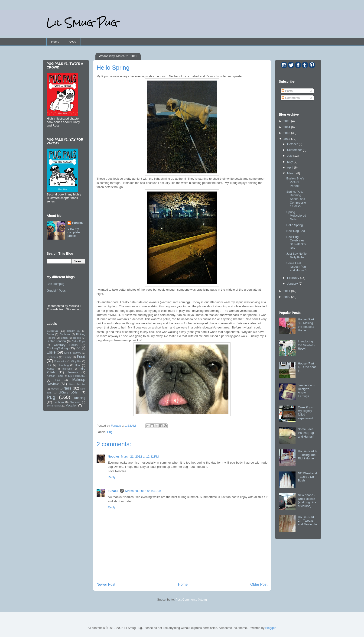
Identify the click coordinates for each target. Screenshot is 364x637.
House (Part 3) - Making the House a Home (306, 325)
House (51, 369)
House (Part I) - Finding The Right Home (307, 455)
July (290, 156)
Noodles (114, 457)
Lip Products (77, 376)
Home (55, 42)
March (292, 173)
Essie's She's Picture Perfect (295, 182)
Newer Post (106, 584)
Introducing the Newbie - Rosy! (306, 345)
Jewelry (73, 372)
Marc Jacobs (77, 384)
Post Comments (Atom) (191, 600)
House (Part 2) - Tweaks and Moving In (307, 521)
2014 (287, 127)
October (293, 144)
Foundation (60, 361)
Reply (112, 477)
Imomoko (67, 369)
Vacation (72, 405)
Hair (49, 365)
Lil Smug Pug (82, 23)
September (295, 150)
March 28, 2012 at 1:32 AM (143, 491)
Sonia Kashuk (54, 406)
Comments (291, 98)
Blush (64, 338)
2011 (287, 291)
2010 (287, 297)
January (293, 284)
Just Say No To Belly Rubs (296, 255)
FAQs (72, 42)
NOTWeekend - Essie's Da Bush (307, 477)
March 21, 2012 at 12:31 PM (140, 457)
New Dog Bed (296, 231)
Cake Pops (78, 341)
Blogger (270, 628)
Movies (55, 389)
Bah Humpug (55, 284)
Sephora (59, 402)
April (291, 167)
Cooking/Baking (57, 348)
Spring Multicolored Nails (296, 216)
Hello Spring (294, 225)
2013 (287, 133)
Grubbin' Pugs (56, 291)
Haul (78, 365)
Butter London (56, 341)
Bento (50, 334)
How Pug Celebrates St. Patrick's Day (296, 242)
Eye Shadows (73, 353)
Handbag (63, 365)
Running (80, 398)
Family (67, 357)
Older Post (259, 584)
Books (77, 338)
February (294, 278)
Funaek (116, 426)
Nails (67, 388)
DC (78, 348)
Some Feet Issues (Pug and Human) (296, 267)
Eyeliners (52, 357)
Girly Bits (76, 361)
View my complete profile (74, 232)
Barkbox (52, 331)
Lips (57, 380)
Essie (51, 352)
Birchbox (65, 334)
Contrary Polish (66, 345)
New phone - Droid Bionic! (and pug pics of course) (307, 500)
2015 (287, 121)
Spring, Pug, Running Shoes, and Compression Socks (296, 199)
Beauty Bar (74, 331)
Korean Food (55, 376)
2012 (287, 139)
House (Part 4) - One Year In (307, 367)
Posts (287, 91)
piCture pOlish (69, 392)
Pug (110, 432)
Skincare (75, 402)
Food (81, 357)
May (290, 162)
